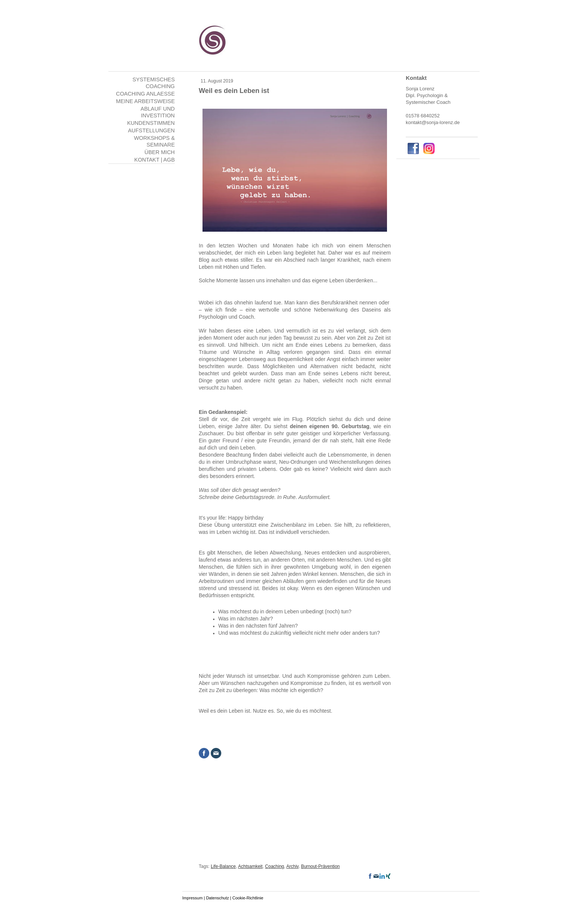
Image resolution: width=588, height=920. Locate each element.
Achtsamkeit (250, 866)
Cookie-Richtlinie (248, 898)
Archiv (292, 866)
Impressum (192, 898)
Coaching (275, 866)
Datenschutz (217, 898)
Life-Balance (223, 866)
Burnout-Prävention (320, 866)
